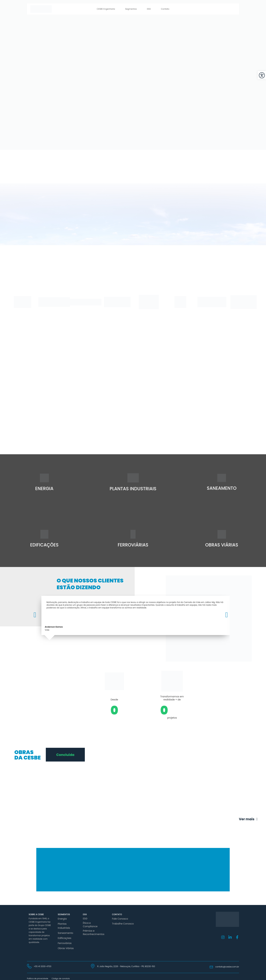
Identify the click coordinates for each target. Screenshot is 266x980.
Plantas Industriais (63, 925)
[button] (37, 615)
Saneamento (64, 931)
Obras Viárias (65, 944)
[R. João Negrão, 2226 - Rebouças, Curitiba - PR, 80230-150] (93, 961)
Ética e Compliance (93, 923)
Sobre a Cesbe (36, 914)
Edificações (64, 935)
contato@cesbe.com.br (227, 962)
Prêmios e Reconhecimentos (92, 929)
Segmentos (131, 9)
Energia (62, 918)
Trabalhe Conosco (121, 923)
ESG (149, 9)
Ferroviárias (64, 940)
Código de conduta (61, 974)
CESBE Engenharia (106, 9)
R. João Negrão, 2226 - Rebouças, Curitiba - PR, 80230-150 (126, 962)
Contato (165, 9)
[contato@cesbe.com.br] (211, 962)
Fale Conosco (119, 918)
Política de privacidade (38, 974)
